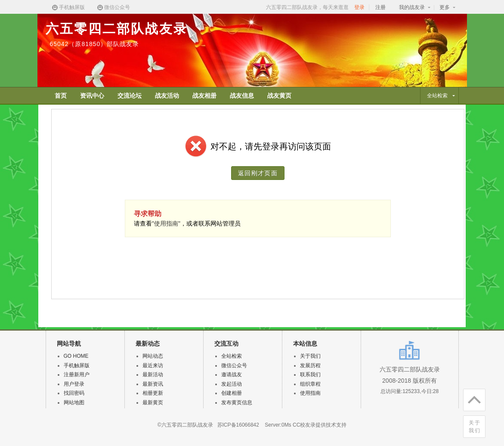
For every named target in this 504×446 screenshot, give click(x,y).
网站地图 (74, 403)
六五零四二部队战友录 (117, 29)
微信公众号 (113, 8)
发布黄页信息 (237, 403)
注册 (380, 7)
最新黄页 (153, 403)
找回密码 (74, 393)
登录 (359, 7)
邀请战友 (232, 375)
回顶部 (472, 398)
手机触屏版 (68, 8)
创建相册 (232, 393)
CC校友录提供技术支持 (320, 425)
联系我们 (310, 375)
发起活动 (232, 384)
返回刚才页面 (258, 173)
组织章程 (310, 384)
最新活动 (153, 375)
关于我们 (475, 427)
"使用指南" (166, 223)
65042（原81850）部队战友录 (95, 44)
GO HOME (76, 356)
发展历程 (310, 365)
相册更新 (153, 393)
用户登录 (74, 384)
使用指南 (310, 393)
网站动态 (153, 356)
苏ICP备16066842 (238, 425)
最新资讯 (153, 384)
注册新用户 (77, 375)
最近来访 (153, 365)
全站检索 (232, 356)
